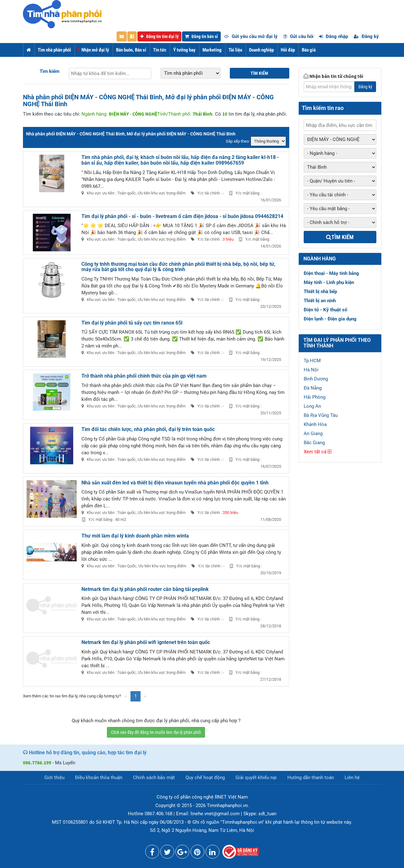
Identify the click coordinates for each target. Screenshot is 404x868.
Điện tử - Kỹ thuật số (325, 310)
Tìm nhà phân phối (54, 50)
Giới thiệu (54, 778)
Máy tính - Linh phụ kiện (329, 282)
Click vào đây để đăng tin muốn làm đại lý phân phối (156, 732)
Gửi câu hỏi (298, 36)
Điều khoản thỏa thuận (99, 778)
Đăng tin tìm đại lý (159, 36)
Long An (312, 406)
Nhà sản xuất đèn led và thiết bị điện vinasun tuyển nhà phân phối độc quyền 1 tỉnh (175, 483)
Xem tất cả (318, 452)
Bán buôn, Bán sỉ (131, 50)
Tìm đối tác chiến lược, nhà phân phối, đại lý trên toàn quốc (148, 429)
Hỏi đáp (288, 50)
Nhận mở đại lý (94, 50)
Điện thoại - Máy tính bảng (331, 273)
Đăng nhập (334, 36)
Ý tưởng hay (184, 50)
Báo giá (309, 50)
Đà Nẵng (313, 388)
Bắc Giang (314, 443)
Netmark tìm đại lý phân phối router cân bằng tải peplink (145, 589)
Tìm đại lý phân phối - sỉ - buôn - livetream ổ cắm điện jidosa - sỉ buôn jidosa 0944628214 (182, 216)
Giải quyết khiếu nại (256, 778)
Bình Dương (316, 379)
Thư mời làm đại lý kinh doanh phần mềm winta (135, 536)
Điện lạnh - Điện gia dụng (330, 319)
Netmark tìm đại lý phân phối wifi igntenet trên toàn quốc (146, 642)
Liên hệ (352, 778)
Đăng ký (366, 36)
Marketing (212, 50)
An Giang (313, 434)
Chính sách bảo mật (154, 778)
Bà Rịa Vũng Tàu (321, 415)
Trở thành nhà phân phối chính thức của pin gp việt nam (144, 376)
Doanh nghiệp (261, 50)
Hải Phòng (315, 397)
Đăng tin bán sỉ (201, 36)
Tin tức (160, 50)
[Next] (145, 696)
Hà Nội (311, 370)
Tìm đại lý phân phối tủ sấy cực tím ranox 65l (132, 323)
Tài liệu (235, 50)
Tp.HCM (312, 361)
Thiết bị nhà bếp (320, 292)
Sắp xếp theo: (238, 141)
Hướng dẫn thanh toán (311, 778)
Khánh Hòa (315, 424)
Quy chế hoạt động (205, 778)
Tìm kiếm (50, 71)
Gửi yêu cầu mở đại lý (251, 36)
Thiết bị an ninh (320, 301)
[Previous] (126, 696)
